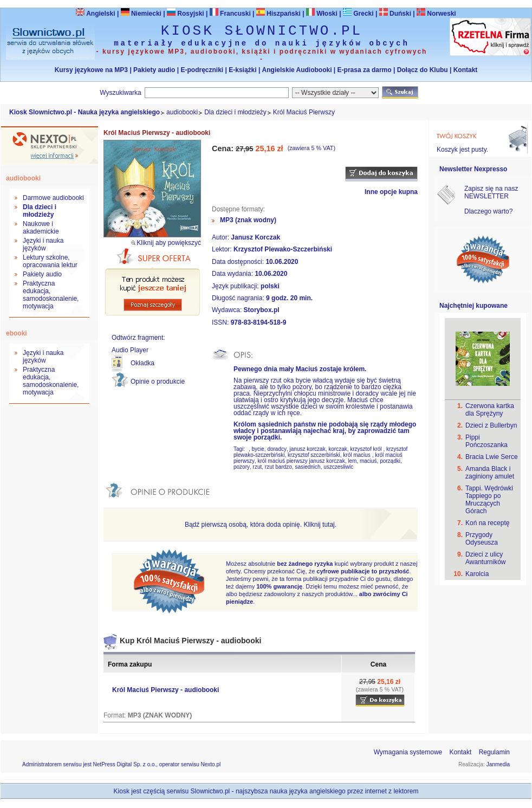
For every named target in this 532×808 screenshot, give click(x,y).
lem (352, 461)
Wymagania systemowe (408, 752)
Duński (395, 14)
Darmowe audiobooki (53, 198)
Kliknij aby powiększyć (169, 243)
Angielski (95, 14)
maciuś (368, 461)
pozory (242, 467)
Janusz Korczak (255, 237)
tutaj (329, 525)
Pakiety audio (154, 70)
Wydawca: (228, 310)
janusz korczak (308, 449)
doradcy (277, 449)
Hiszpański (278, 14)
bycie (258, 449)
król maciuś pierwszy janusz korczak (301, 461)
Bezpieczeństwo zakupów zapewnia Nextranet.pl (488, 9)
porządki (390, 461)
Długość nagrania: (239, 298)
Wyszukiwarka (121, 93)
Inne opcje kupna (391, 192)
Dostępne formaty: (238, 209)
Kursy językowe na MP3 (91, 70)
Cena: (224, 148)
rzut (258, 467)
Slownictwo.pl (210, 791)
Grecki (358, 14)
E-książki (242, 70)
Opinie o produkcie (158, 382)
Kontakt (466, 70)
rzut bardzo (278, 467)
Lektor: (223, 249)
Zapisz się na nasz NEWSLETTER (491, 192)
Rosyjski (186, 14)
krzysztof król (366, 449)
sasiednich (307, 467)
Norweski (441, 14)
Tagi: (240, 449)
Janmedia (498, 764)
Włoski (322, 14)
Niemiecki (141, 14)
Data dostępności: (239, 262)
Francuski (230, 14)
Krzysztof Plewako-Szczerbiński (283, 249)
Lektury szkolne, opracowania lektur (50, 261)
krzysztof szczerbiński (314, 455)
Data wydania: (233, 274)
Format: (116, 715)
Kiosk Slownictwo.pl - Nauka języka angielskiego (85, 112)
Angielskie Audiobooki (297, 70)
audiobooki (182, 112)
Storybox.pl (262, 310)
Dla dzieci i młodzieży (235, 112)
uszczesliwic (338, 467)
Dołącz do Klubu (423, 70)
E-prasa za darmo (365, 70)
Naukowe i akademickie (41, 228)
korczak (338, 449)
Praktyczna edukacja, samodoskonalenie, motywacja (51, 295)
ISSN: (221, 322)
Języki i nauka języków (43, 244)
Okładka (142, 363)
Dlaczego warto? (488, 211)
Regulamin (494, 752)
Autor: (221, 237)
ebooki (17, 333)
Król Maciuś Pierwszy (304, 112)
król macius (357, 455)
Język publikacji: (236, 286)
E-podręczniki (202, 70)
